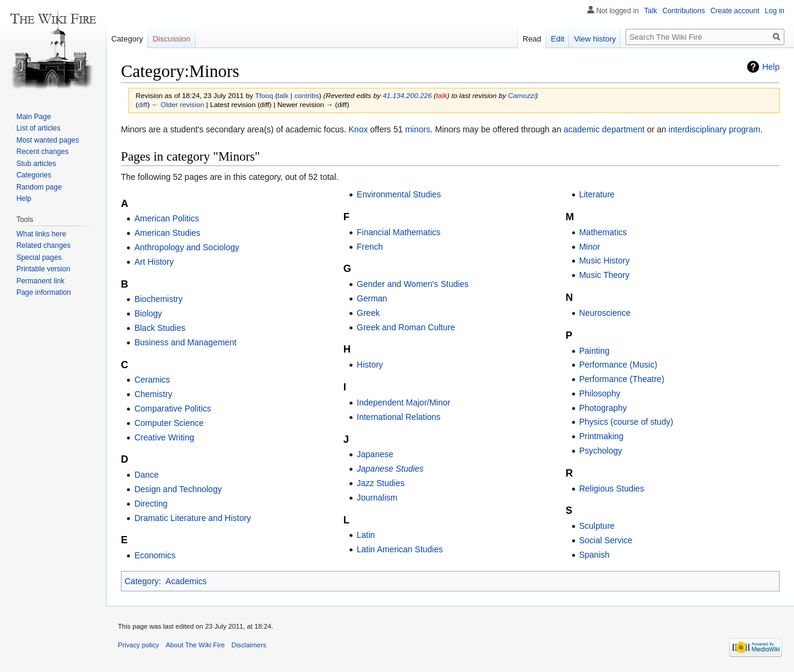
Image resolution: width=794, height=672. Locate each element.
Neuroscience (605, 313)
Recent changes (42, 152)
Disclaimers (249, 645)
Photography (603, 408)
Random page (39, 187)
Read (532, 39)
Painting (595, 351)
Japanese (375, 454)
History (370, 365)
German (372, 298)
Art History (154, 262)
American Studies (167, 233)
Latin (366, 535)
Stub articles (36, 164)
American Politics (166, 218)
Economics (155, 555)
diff (142, 104)
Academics (186, 581)
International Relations (399, 417)
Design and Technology (178, 489)
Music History (605, 260)
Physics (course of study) (626, 422)
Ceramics (152, 380)
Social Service (606, 540)
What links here (41, 234)
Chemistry (153, 394)
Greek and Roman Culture (406, 327)
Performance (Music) (618, 365)
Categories (34, 175)
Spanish (595, 555)
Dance (146, 475)
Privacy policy (138, 645)
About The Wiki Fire (195, 645)
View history (595, 39)
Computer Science (169, 423)
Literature (597, 194)
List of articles (38, 128)
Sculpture (597, 526)
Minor (590, 247)
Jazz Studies (380, 483)
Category (142, 581)
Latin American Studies (400, 549)
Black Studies (160, 328)
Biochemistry (158, 299)
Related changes (43, 245)
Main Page (33, 117)
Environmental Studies (399, 194)
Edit (558, 39)
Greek (368, 313)
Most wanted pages (48, 140)
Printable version (43, 269)
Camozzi (522, 95)
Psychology (601, 451)
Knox (359, 129)
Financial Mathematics (399, 232)
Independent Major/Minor (404, 402)
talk (283, 95)
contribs (306, 95)
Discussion (172, 39)
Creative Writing (164, 437)
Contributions (684, 11)
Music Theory (605, 275)
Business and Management (185, 342)
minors (417, 129)
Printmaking (602, 436)
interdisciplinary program (714, 129)
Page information (44, 292)
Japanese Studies (390, 469)
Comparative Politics (173, 408)
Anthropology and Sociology (186, 247)
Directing (151, 504)
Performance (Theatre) (622, 379)
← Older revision (178, 104)
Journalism (377, 498)
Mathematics (603, 232)
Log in (774, 11)
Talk (651, 11)
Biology (148, 313)
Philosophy (600, 393)
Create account (735, 11)
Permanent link (40, 281)
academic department (604, 129)
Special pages (39, 257)
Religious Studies (612, 489)
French (370, 247)
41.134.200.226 (407, 95)
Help (771, 67)
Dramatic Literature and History (192, 518)
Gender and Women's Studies (413, 284)
